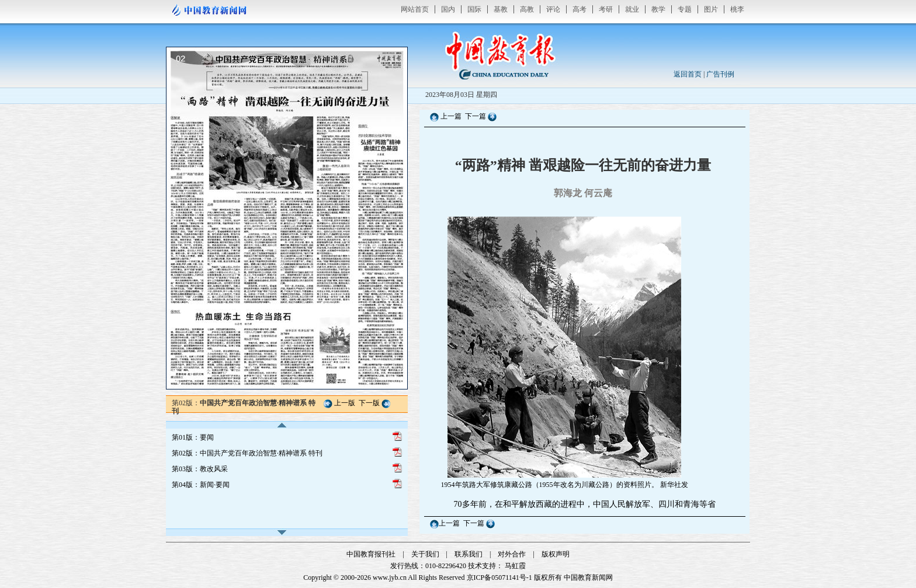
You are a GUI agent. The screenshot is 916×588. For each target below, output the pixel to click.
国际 (474, 9)
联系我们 (469, 554)
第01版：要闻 (193, 437)
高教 (527, 9)
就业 (632, 9)
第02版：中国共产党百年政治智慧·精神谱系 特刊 (247, 453)
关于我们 (425, 554)
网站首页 (415, 9)
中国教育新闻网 (588, 577)
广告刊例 (720, 74)
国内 (448, 9)
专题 (685, 9)
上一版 (345, 403)
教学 (658, 9)
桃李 (737, 9)
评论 (553, 9)
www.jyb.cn (390, 577)
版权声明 (556, 554)
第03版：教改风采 (200, 469)
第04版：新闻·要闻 (201, 485)
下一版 (369, 403)
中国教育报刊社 (371, 554)
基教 (501, 9)
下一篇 (476, 116)
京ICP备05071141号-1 (499, 577)
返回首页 (688, 74)
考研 (606, 9)
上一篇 (451, 116)
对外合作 (512, 554)
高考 (580, 9)
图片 (711, 9)
